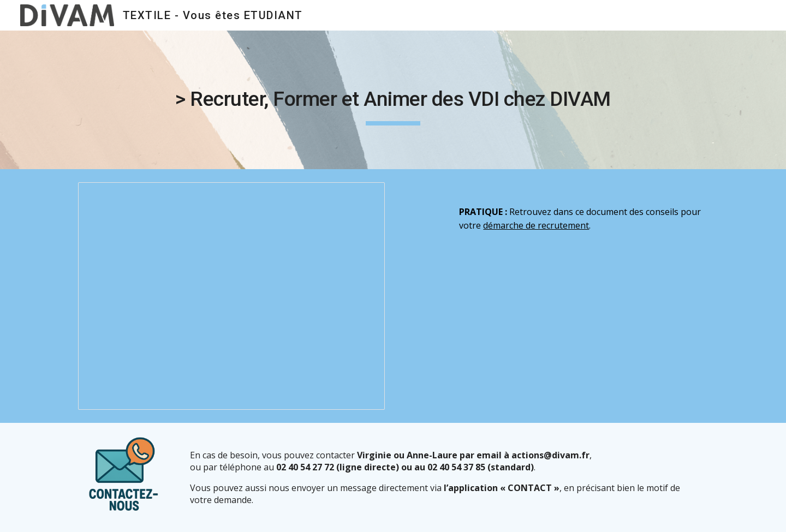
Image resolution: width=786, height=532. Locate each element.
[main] (393, 100)
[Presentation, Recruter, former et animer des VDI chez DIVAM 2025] (231, 296)
